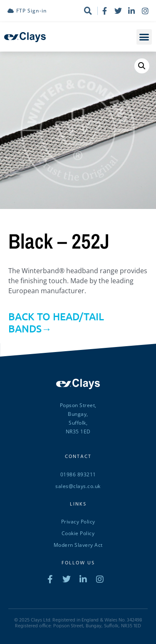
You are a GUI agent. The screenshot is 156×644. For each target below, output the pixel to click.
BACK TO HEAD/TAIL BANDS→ (56, 322)
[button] (144, 37)
